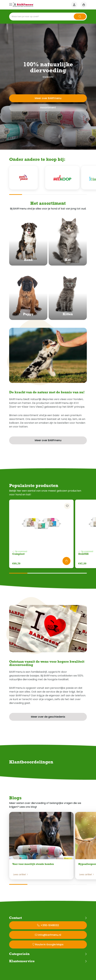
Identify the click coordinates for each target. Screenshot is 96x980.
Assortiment (48, 107)
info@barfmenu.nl (50, 935)
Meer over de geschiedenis (48, 717)
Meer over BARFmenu (48, 98)
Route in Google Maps (49, 944)
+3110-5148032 (50, 925)
